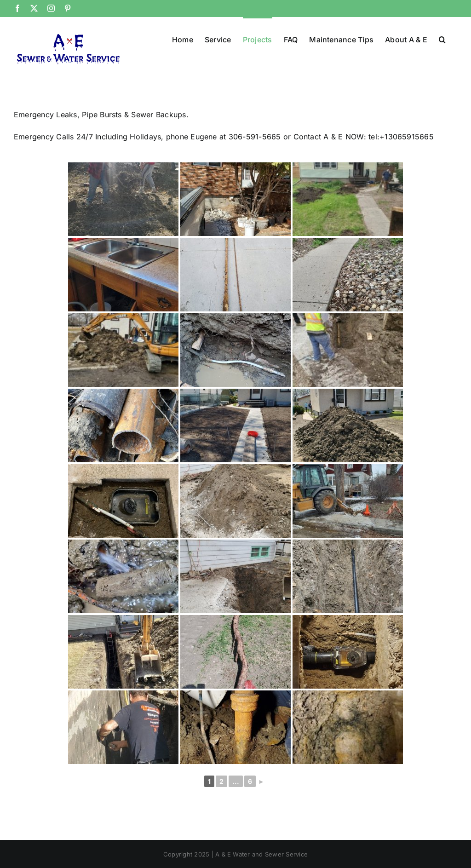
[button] (442, 39)
